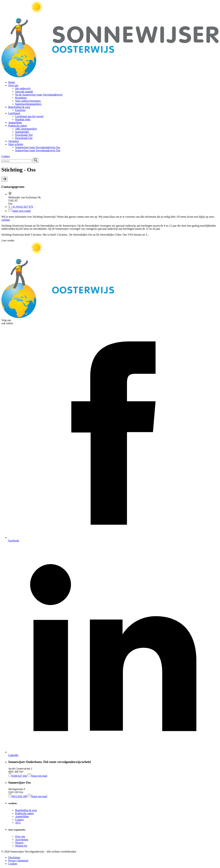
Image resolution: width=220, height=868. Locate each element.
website (6, 220)
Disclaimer (14, 857)
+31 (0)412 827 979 (22, 207)
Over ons (20, 836)
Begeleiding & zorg (26, 810)
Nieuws (19, 843)
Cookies (13, 864)
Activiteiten (22, 840)
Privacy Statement (18, 861)
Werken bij (21, 846)
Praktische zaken (24, 813)
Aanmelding (22, 816)
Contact (19, 820)
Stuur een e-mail (21, 211)
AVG (18, 823)
